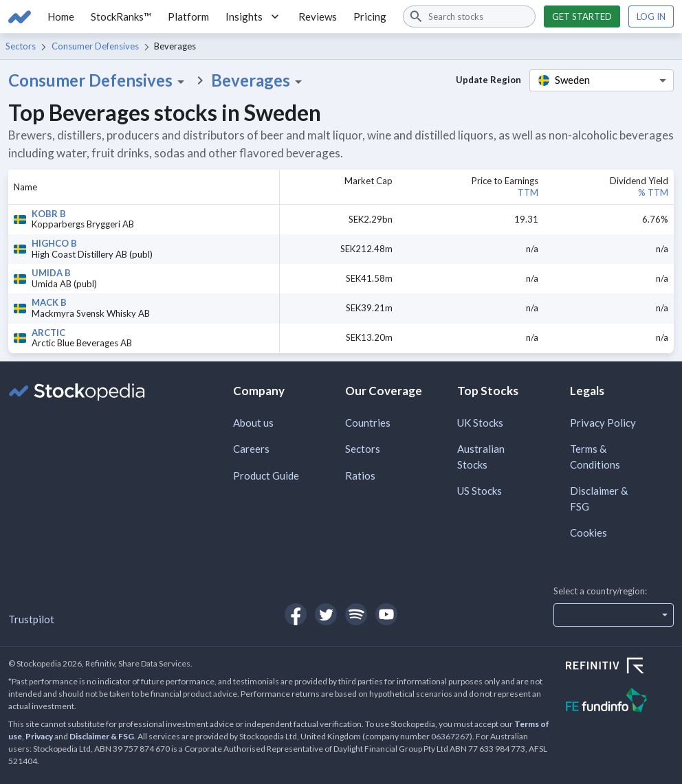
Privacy (39, 736)
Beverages (259, 80)
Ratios (360, 475)
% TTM (653, 192)
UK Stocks (480, 423)
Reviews (318, 16)
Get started (582, 16)
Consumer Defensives (95, 46)
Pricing (370, 16)
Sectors (21, 46)
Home (61, 16)
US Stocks (480, 491)
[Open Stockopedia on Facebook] (296, 614)
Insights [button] (254, 16)
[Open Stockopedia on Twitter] (326, 614)
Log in (651, 16)
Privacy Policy (603, 423)
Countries (368, 423)
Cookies (588, 533)
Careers (251, 449)
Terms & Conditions (595, 457)
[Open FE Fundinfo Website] (620, 702)
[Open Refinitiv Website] (620, 667)
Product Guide (266, 475)
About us (253, 423)
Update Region (488, 80)
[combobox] (469, 16)
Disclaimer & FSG (599, 499)
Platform (188, 16)
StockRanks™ (121, 16)
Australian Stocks (481, 457)
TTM (528, 192)
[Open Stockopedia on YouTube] (386, 614)
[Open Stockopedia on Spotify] (356, 614)
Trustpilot (31, 619)
